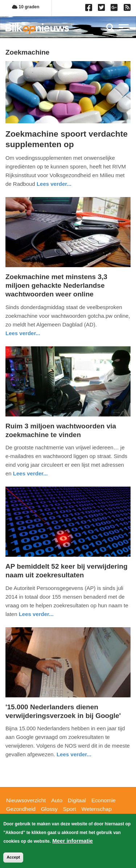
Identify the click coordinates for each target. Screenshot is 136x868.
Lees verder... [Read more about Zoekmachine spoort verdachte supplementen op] (54, 184)
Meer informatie (73, 841)
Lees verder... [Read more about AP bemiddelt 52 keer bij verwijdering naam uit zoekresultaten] (36, 614)
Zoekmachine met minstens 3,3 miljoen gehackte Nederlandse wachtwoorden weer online (56, 285)
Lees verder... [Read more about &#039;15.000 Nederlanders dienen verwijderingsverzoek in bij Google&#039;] (74, 754)
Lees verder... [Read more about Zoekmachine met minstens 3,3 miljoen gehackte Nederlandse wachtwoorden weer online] (23, 333)
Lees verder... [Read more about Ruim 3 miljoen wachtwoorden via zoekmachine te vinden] (30, 473)
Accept (13, 857)
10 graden (26, 7)
